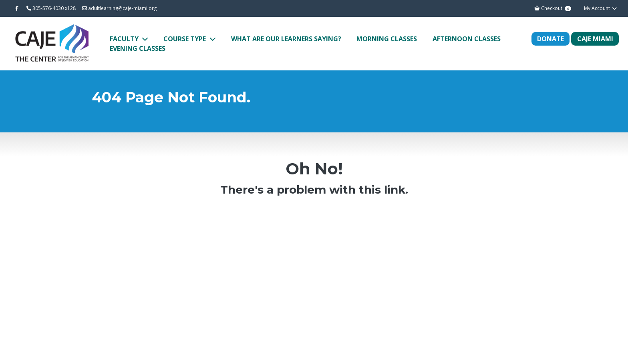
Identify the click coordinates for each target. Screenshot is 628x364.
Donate (551, 39)
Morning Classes (387, 39)
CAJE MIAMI (595, 39)
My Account (601, 8)
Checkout (553, 8)
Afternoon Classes (467, 39)
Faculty (125, 39)
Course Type (185, 39)
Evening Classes (138, 48)
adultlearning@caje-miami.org (119, 8)
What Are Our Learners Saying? (286, 39)
